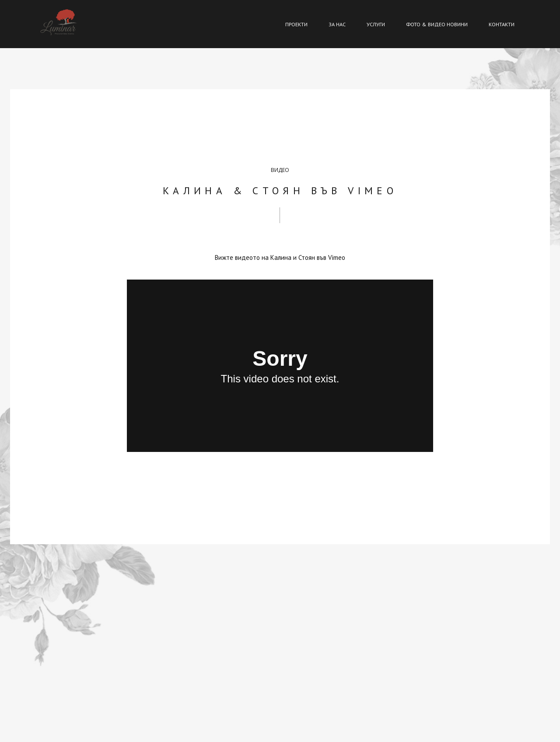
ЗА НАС (337, 24)
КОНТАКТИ (502, 24)
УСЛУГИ (376, 24)
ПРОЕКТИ (296, 24)
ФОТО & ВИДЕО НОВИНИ (437, 24)
